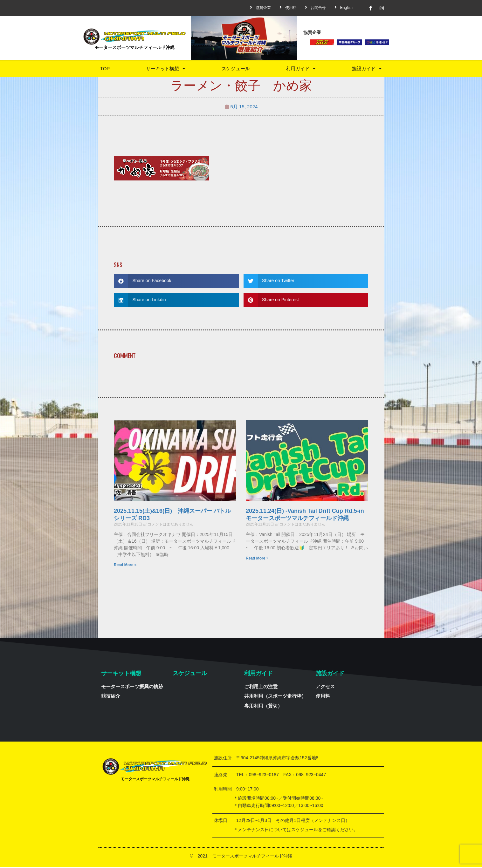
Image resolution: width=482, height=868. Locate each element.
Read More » (125, 566)
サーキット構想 (165, 69)
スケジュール (235, 69)
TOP (104, 69)
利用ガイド (301, 69)
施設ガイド (367, 69)
